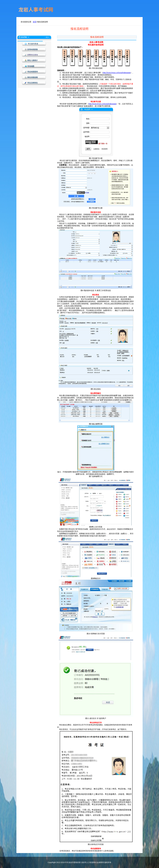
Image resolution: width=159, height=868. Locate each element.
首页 (35, 22)
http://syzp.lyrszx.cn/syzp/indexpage (117, 73)
